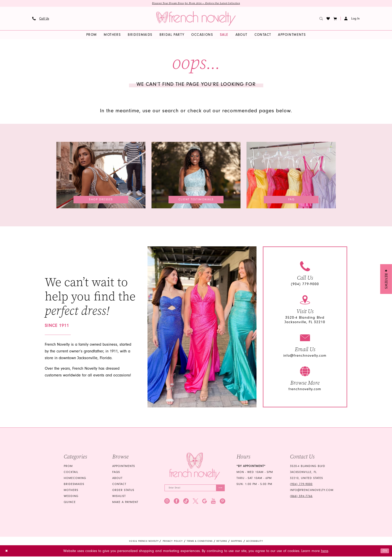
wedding (71, 497)
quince (70, 503)
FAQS (116, 473)
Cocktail (71, 473)
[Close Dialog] (8, 552)
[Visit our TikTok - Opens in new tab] (186, 504)
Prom (68, 467)
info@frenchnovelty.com (305, 357)
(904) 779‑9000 (301, 485)
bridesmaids (74, 485)
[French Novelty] (195, 467)
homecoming (75, 479)
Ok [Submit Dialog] (384, 552)
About (117, 479)
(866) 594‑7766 (301, 497)
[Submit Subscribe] (219, 490)
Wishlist (119, 497)
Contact (119, 485)
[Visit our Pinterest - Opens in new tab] (222, 504)
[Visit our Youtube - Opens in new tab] (213, 504)
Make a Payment (125, 503)
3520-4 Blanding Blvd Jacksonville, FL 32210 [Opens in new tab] (305, 321)
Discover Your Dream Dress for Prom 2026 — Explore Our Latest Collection (196, 4)
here (325, 552)
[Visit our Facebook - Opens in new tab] (176, 504)
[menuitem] (41, 19)
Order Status (123, 491)
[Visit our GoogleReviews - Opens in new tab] (205, 504)
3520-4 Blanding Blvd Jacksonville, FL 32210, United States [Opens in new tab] (308, 473)
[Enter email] (195, 490)
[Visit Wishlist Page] (328, 19)
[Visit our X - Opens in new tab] (195, 504)
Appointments (124, 467)
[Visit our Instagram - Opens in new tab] (167, 504)
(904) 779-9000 (305, 285)
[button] (335, 19)
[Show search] (321, 19)
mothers (71, 491)
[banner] (196, 19)
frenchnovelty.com (305, 390)
